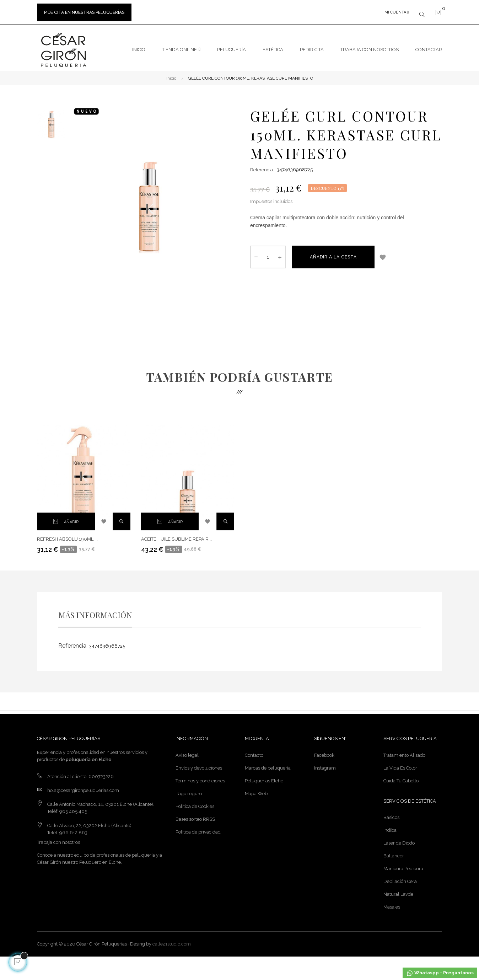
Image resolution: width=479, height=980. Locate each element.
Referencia (72, 642)
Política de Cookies (195, 803)
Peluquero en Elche (100, 859)
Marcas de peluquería (268, 764)
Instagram (325, 764)
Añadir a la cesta (333, 253)
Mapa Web (256, 790)
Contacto (254, 752)
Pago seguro (189, 790)
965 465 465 (73, 808)
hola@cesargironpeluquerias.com (83, 787)
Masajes (392, 903)
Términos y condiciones (200, 777)
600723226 (101, 773)
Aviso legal (187, 752)
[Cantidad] (268, 253)
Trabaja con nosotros (58, 839)
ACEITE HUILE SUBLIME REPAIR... (176, 535)
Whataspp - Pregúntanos (440, 973)
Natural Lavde (398, 891)
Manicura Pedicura (403, 865)
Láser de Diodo (399, 839)
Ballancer (394, 852)
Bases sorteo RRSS (195, 816)
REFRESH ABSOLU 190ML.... (67, 535)
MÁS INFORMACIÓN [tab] (95, 611)
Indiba (390, 827)
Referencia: (262, 166)
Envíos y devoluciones (199, 764)
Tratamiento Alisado (404, 752)
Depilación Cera (400, 878)
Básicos (391, 814)
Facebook (324, 752)
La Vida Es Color (400, 764)
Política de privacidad (198, 828)
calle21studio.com (172, 940)
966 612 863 (73, 829)
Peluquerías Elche (264, 777)
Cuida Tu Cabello (401, 777)
